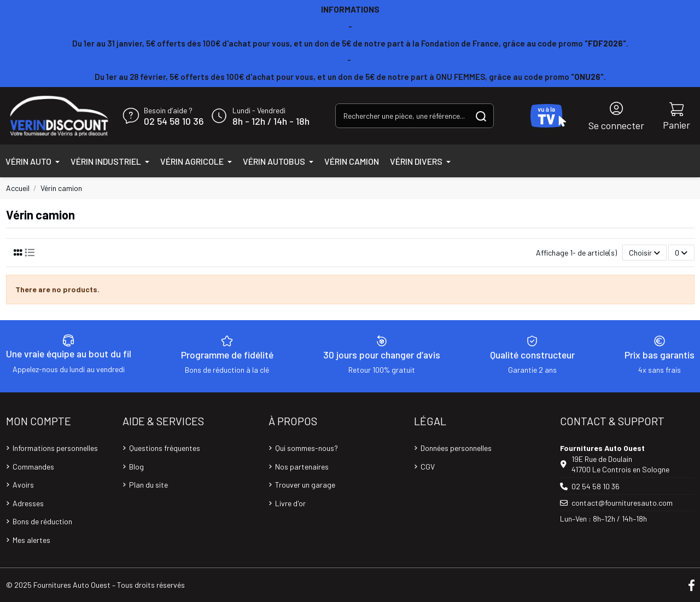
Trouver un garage (305, 485)
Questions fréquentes (165, 448)
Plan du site (148, 485)
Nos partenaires (302, 467)
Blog (136, 467)
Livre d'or (290, 503)
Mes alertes (31, 540)
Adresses (28, 503)
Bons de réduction (42, 521)
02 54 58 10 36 (174, 121)
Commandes (33, 467)
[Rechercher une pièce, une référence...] (481, 116)
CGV (428, 467)
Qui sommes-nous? (307, 448)
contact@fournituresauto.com (622, 503)
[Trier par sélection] (644, 253)
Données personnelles (456, 448)
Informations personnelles (55, 448)
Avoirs (23, 485)
